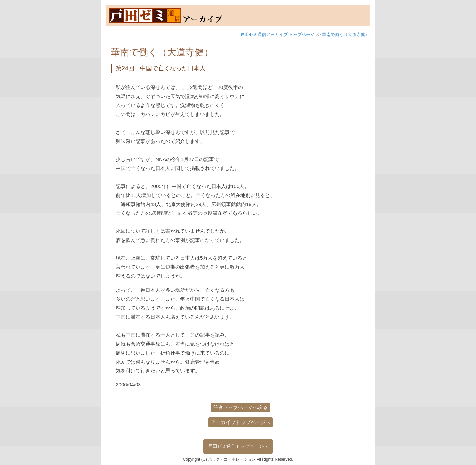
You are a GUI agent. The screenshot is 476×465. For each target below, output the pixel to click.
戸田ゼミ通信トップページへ (238, 446)
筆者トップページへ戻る (240, 407)
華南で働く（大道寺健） (346, 35)
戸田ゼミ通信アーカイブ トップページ (278, 35)
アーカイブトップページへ (241, 422)
